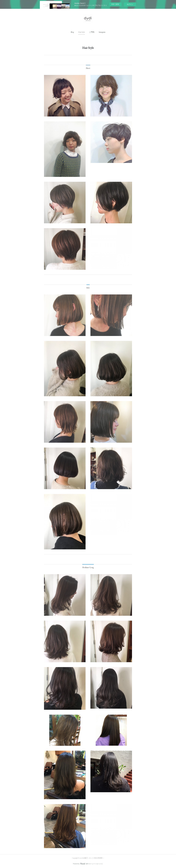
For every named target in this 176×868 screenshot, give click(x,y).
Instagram (102, 32)
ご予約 (92, 32)
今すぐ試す (115, 4)
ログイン (130, 4)
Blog (72, 32)
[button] (72, 32)
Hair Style (82, 32)
